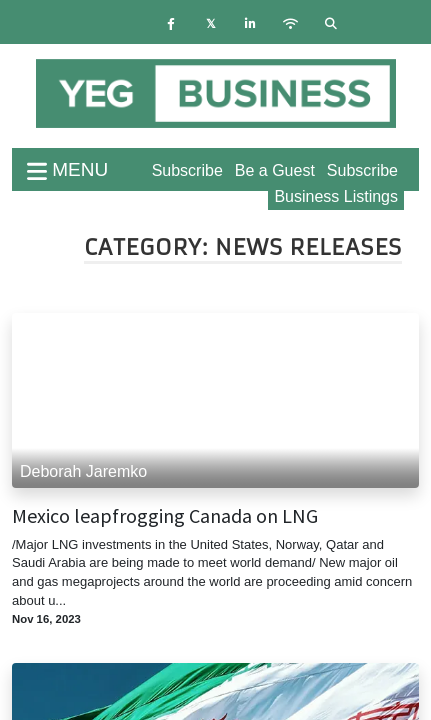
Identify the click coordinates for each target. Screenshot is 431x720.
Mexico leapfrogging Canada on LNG (165, 516)
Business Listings (336, 196)
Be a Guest (275, 170)
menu (67, 169)
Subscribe (362, 170)
